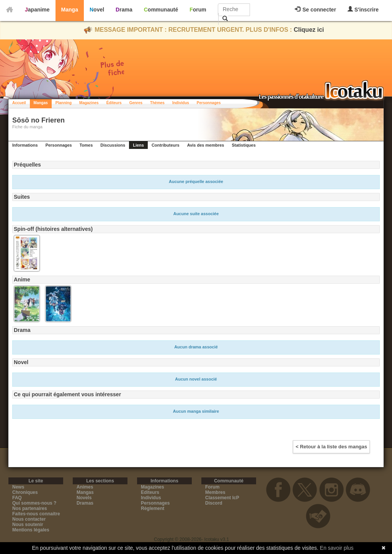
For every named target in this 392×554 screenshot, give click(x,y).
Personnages (209, 103)
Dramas (85, 503)
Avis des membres (206, 145)
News (18, 487)
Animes (85, 487)
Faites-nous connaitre (36, 514)
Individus (181, 103)
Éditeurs (114, 103)
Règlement (153, 508)
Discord (214, 503)
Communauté (161, 10)
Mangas (41, 103)
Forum (198, 10)
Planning (64, 103)
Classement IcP (222, 498)
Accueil (19, 103)
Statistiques (243, 145)
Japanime (37, 10)
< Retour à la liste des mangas (331, 447)
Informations (25, 145)
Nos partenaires (30, 508)
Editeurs (150, 492)
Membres (215, 492)
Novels (84, 498)
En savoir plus (337, 548)
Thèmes (157, 103)
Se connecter (315, 10)
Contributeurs (166, 145)
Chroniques (25, 492)
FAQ (17, 498)
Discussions (113, 145)
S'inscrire (363, 9)
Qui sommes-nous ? (34, 503)
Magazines (89, 103)
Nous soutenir (28, 525)
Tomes (86, 145)
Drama (124, 10)
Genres (136, 103)
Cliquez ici (309, 30)
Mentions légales (31, 530)
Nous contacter (29, 519)
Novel (97, 10)
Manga (70, 10)
